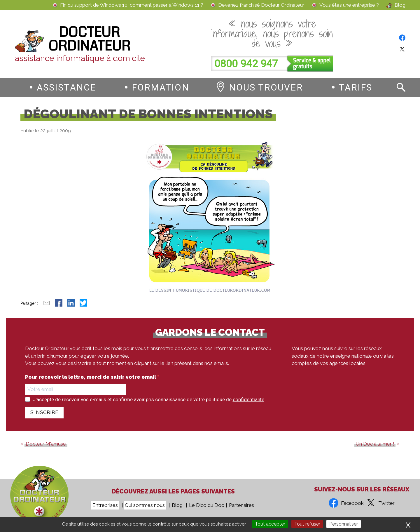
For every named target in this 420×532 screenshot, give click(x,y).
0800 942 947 (246, 64)
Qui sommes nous (145, 505)
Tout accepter (270, 524)
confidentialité (249, 399)
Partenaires (242, 505)
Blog (400, 5)
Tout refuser (307, 524)
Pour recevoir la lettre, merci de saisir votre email (91, 377)
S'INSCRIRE (44, 412)
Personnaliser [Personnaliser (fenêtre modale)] (344, 524)
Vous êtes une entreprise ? (349, 5)
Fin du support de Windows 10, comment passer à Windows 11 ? (132, 5)
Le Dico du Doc (206, 505)
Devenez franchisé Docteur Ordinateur (261, 5)
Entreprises (105, 505)
